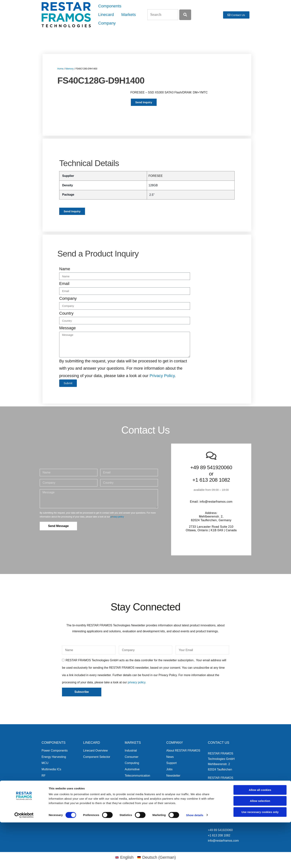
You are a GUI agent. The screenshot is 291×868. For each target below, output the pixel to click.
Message (67, 328)
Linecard (106, 15)
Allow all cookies (260, 835)
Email (64, 284)
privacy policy (117, 517)
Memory (69, 69)
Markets (128, 15)
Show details (195, 861)
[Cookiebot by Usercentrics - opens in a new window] (24, 861)
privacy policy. (137, 682)
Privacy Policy (162, 376)
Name (65, 269)
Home (60, 69)
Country (66, 313)
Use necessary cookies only (260, 858)
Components (110, 6)
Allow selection (260, 847)
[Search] (185, 15)
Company (107, 23)
